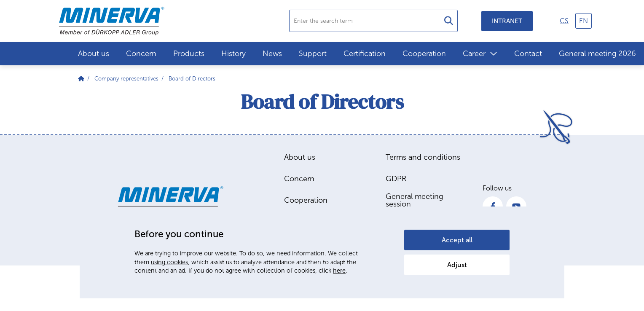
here (339, 271)
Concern (141, 54)
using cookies (169, 262)
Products (189, 54)
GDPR (396, 179)
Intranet (507, 21)
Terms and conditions (423, 157)
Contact (528, 54)
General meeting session (414, 200)
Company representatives (126, 79)
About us (94, 54)
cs (564, 21)
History (233, 54)
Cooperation (424, 54)
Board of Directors (192, 79)
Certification (365, 54)
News (272, 54)
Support (313, 54)
